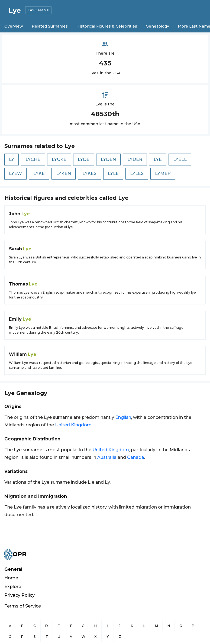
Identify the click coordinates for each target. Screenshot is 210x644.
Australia (107, 457)
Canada (136, 457)
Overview (14, 26)
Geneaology (157, 26)
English (123, 417)
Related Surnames (50, 26)
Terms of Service (23, 606)
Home (11, 578)
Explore (13, 587)
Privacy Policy (20, 595)
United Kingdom (73, 425)
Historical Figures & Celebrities (107, 26)
